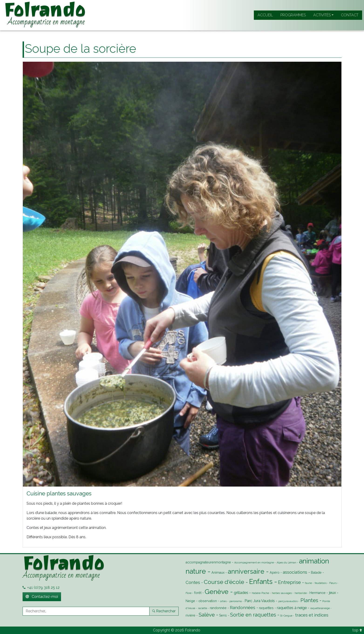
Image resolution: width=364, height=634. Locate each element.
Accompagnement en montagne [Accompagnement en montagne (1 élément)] (254, 562)
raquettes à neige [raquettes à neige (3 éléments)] (292, 608)
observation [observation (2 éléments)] (208, 601)
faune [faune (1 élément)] (308, 583)
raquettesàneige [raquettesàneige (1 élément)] (320, 608)
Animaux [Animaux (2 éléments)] (218, 573)
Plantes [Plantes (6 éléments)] (309, 600)
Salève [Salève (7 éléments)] (207, 615)
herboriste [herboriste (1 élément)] (301, 593)
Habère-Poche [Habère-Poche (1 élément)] (260, 593)
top (357, 630)
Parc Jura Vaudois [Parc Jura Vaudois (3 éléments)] (260, 601)
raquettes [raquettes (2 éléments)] (266, 608)
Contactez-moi (42, 597)
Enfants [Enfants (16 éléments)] (261, 581)
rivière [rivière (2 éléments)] (191, 615)
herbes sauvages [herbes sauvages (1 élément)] (282, 593)
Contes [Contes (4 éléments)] (193, 582)
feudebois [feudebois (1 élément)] (321, 583)
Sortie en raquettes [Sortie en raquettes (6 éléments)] (253, 615)
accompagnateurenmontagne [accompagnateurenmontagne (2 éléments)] (208, 562)
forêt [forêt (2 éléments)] (198, 593)
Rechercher (164, 611)
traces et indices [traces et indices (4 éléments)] (312, 615)
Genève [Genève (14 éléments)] (217, 592)
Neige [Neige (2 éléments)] (190, 601)
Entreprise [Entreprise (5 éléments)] (289, 582)
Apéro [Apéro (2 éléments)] (275, 573)
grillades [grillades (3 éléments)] (241, 593)
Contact (350, 15)
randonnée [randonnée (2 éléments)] (218, 608)
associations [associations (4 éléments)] (295, 572)
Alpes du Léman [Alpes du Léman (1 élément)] (286, 562)
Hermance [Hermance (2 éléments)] (318, 593)
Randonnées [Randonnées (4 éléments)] (243, 607)
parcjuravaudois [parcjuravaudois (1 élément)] (288, 601)
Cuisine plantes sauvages (59, 493)
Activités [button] (322, 15)
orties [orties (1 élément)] (223, 601)
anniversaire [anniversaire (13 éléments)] (246, 571)
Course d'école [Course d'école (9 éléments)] (224, 582)
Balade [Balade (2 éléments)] (316, 573)
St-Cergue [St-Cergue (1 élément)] (286, 616)
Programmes (293, 15)
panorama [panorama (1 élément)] (236, 601)
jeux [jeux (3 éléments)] (332, 593)
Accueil (265, 15)
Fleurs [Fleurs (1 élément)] (333, 583)
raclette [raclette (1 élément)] (202, 608)
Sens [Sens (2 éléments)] (223, 615)
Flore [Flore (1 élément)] (189, 593)
